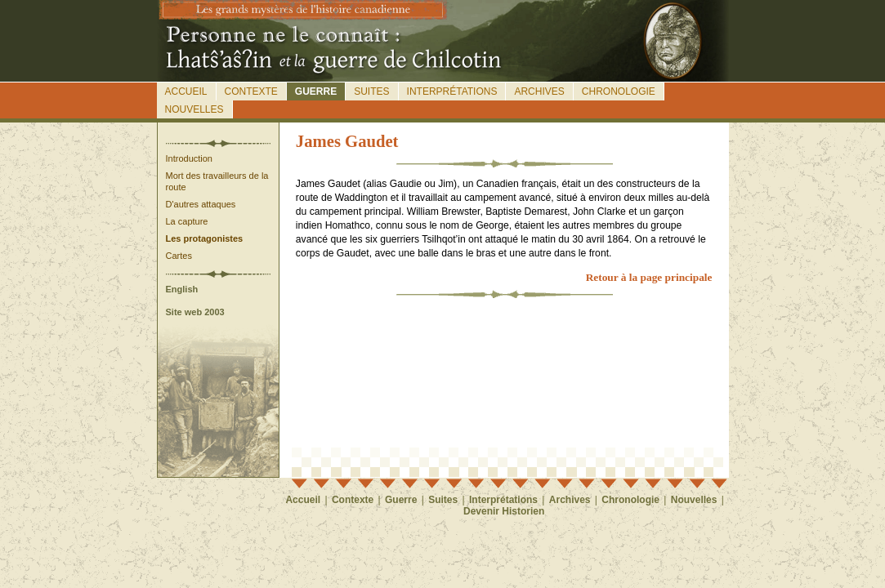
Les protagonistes (205, 238)
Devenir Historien (504, 511)
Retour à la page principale (649, 277)
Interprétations (452, 91)
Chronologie (619, 91)
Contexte (251, 91)
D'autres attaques (201, 204)
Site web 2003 (195, 312)
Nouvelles (194, 109)
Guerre (316, 91)
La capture (187, 221)
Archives (539, 91)
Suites (371, 91)
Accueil (186, 91)
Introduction (189, 158)
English (182, 289)
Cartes (179, 256)
